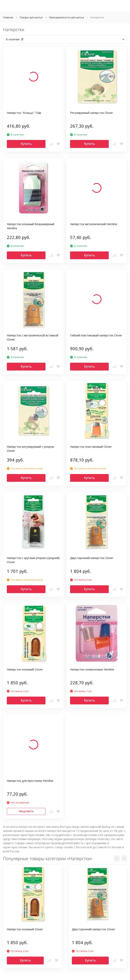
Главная (8, 17)
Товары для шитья (31, 17)
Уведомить (26, 811)
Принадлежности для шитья (66, 17)
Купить (26, 144)
